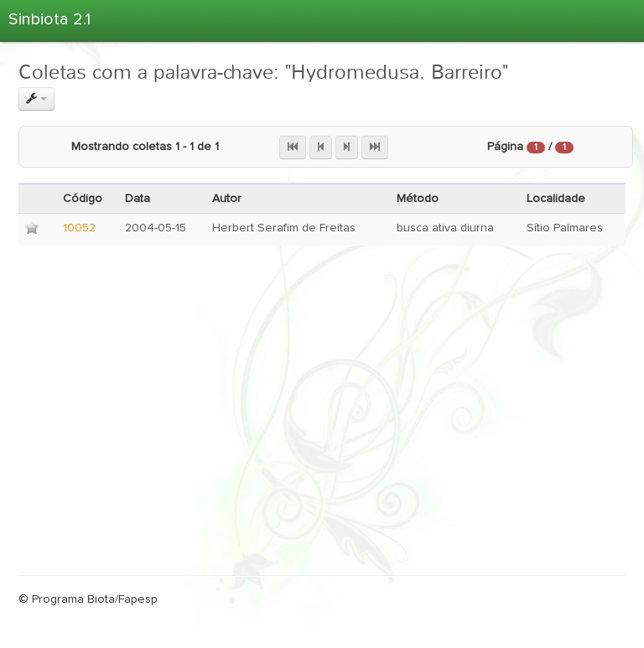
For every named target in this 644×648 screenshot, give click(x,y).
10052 (79, 228)
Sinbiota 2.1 (49, 19)
